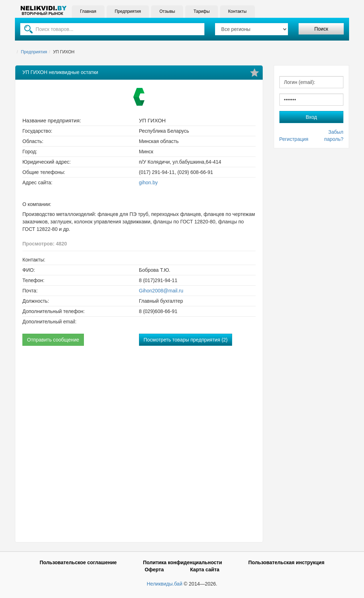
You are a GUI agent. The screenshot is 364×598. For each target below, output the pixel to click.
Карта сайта (205, 570)
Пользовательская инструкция (286, 562)
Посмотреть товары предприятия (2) (186, 340)
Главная (88, 11)
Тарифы (201, 11)
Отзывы (167, 11)
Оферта (154, 570)
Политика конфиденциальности (182, 562)
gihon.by (148, 182)
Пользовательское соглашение (78, 562)
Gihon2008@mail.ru (161, 291)
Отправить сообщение (53, 340)
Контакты (237, 11)
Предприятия (128, 11)
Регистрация (294, 139)
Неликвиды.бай (165, 584)
